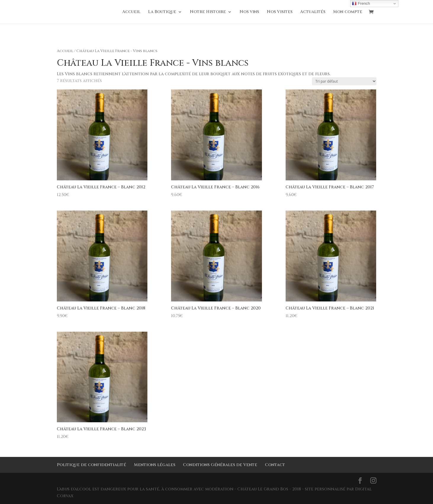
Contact (275, 465)
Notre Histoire (208, 12)
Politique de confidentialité (91, 465)
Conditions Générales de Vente (220, 465)
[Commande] (344, 81)
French (361, 4)
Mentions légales (154, 465)
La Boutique (162, 12)
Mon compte (348, 12)
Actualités (313, 12)
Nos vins (249, 12)
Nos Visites (280, 12)
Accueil (131, 12)
